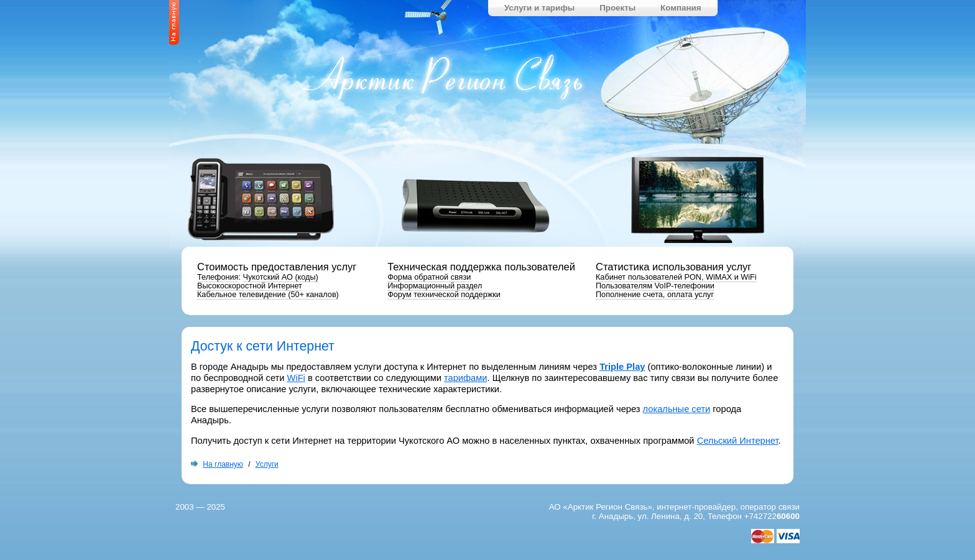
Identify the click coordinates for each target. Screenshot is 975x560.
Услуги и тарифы (539, 8)
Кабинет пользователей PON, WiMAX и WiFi (676, 277)
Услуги (267, 464)
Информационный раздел (435, 286)
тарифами (466, 378)
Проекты (617, 8)
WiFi (296, 378)
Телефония (218, 277)
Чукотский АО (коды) (280, 277)
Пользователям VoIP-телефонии (655, 286)
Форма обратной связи (429, 277)
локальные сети (677, 409)
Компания (681, 8)
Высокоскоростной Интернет (250, 286)
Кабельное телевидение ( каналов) (268, 295)
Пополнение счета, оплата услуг (655, 295)
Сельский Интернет (738, 441)
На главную (223, 464)
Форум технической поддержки (444, 295)
